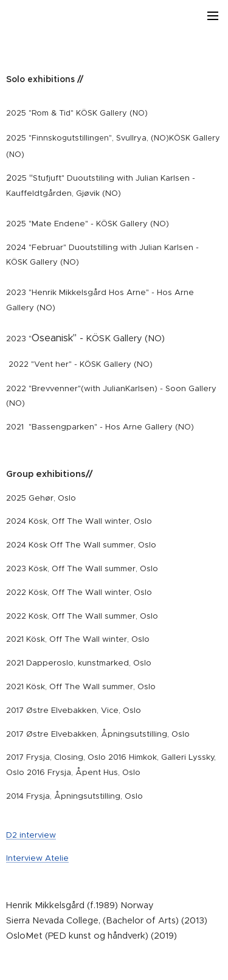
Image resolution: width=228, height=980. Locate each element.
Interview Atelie (37, 858)
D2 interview (31, 834)
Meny (213, 16)
